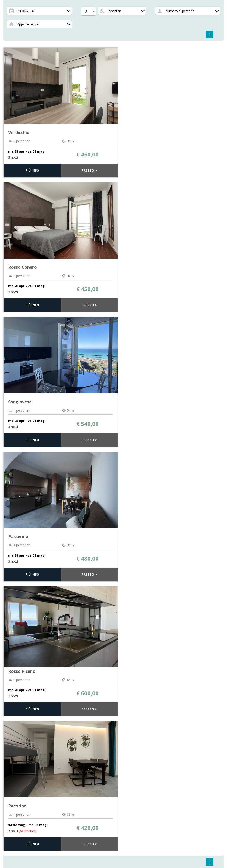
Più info (32, 170)
